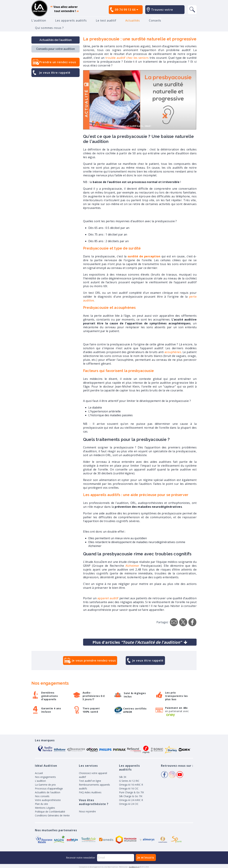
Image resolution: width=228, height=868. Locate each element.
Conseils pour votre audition (56, 49)
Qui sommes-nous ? (49, 28)
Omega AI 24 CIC (129, 804)
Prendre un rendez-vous (58, 62)
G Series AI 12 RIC (129, 781)
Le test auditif (106, 20)
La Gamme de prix (45, 785)
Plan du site (41, 804)
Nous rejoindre (87, 811)
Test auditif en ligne (90, 781)
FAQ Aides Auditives (90, 792)
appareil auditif (108, 598)
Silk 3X (123, 777)
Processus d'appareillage (49, 788)
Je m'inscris (146, 858)
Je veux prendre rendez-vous (94, 660)
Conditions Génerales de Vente (52, 815)
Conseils (155, 20)
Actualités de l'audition (56, 40)
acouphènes (173, 352)
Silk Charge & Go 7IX (131, 796)
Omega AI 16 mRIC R (131, 785)
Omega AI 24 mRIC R (131, 800)
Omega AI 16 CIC (129, 788)
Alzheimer (133, 566)
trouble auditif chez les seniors (127, 58)
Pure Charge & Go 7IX (131, 792)
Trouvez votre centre (162, 14)
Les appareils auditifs (71, 20)
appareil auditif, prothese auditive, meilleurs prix (39, 8)
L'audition (39, 20)
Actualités (133, 20)
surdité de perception (144, 256)
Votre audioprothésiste (48, 800)
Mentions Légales (45, 808)
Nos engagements (45, 777)
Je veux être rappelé (55, 73)
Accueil (39, 773)
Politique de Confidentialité (50, 812)
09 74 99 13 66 (127, 10)
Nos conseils (42, 796)
